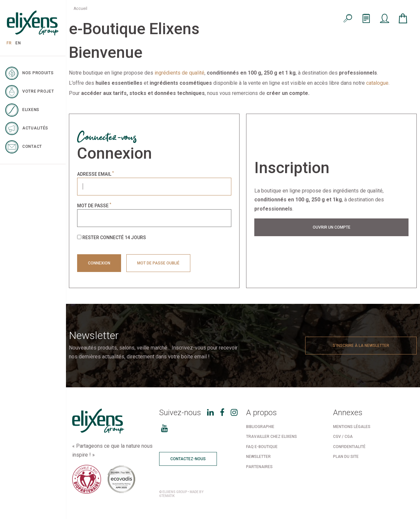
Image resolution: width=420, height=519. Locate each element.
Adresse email (95, 174)
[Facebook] (222, 413)
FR (9, 43)
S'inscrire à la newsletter (361, 346)
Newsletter (258, 457)
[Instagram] (234, 413)
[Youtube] (164, 428)
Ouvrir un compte (332, 227)
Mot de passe (94, 206)
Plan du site (346, 457)
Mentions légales (352, 427)
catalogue (377, 83)
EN (18, 43)
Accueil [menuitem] (80, 9)
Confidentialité (349, 447)
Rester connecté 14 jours (112, 237)
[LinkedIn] (210, 413)
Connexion (99, 263)
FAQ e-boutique (262, 447)
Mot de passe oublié (158, 263)
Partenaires (259, 467)
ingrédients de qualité (179, 73)
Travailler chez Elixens (272, 437)
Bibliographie (260, 427)
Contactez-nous (188, 459)
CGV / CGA (343, 437)
